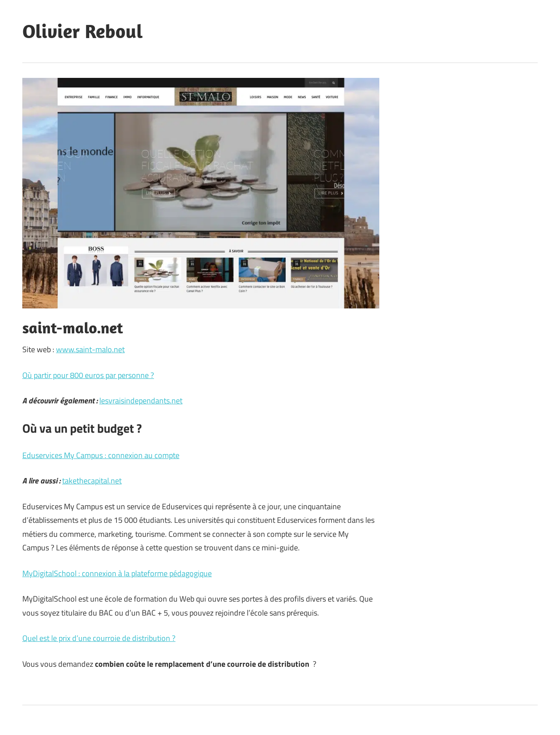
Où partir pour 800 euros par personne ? (88, 375)
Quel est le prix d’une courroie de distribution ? (99, 638)
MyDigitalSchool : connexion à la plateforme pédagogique (117, 573)
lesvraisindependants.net (141, 401)
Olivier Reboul (82, 31)
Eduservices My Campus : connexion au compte (101, 455)
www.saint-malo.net (90, 349)
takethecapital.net (92, 481)
